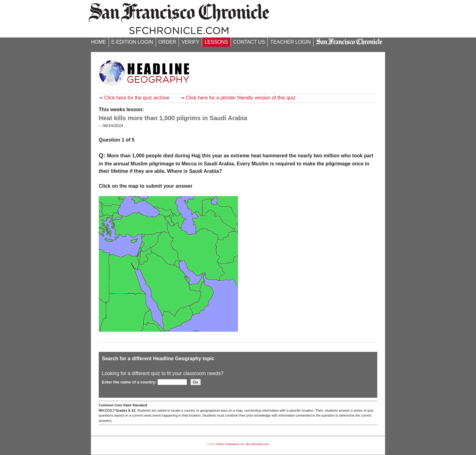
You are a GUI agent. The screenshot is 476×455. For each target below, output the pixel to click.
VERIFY (190, 42)
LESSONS (216, 42)
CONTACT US (249, 42)
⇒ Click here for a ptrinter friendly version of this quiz (238, 98)
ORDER (167, 42)
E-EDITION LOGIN (132, 42)
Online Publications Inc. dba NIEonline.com (242, 444)
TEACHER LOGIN (290, 42)
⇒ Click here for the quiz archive (134, 98)
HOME (99, 42)
